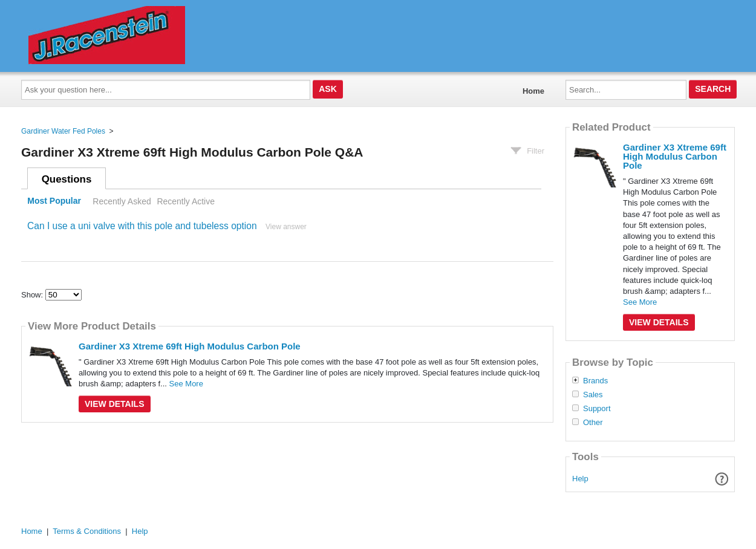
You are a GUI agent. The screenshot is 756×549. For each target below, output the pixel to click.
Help (580, 479)
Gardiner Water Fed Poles (63, 131)
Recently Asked (122, 201)
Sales (593, 395)
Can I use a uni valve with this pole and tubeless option (142, 226)
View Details (115, 404)
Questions (67, 179)
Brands (595, 381)
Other (593, 423)
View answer (286, 227)
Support (597, 409)
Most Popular (54, 201)
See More (186, 384)
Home (533, 91)
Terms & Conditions (87, 531)
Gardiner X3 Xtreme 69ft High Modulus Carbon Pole (190, 346)
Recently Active (186, 201)
